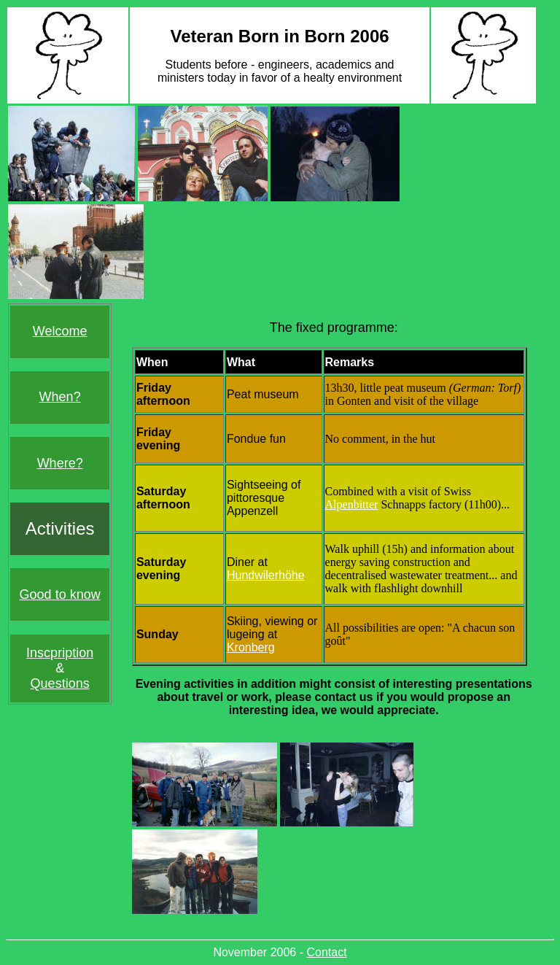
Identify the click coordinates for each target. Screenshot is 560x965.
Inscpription (60, 653)
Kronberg (251, 647)
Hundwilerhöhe (266, 575)
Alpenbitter (352, 504)
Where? (60, 463)
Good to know (60, 594)
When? (60, 397)
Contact (326, 952)
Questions (60, 683)
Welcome (60, 331)
